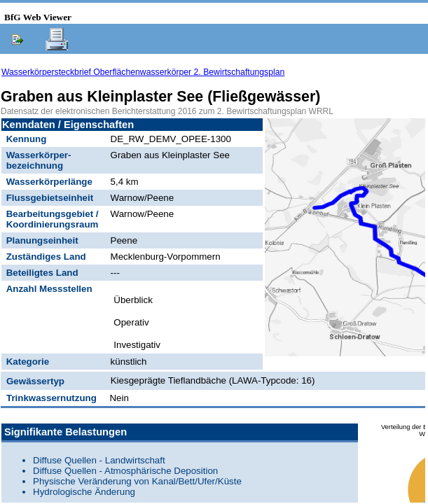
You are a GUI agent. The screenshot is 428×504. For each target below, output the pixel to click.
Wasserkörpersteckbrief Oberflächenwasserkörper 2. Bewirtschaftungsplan (143, 72)
